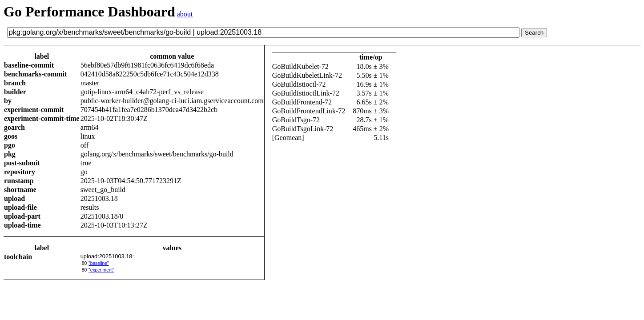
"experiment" (101, 270)
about (185, 14)
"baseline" (99, 263)
